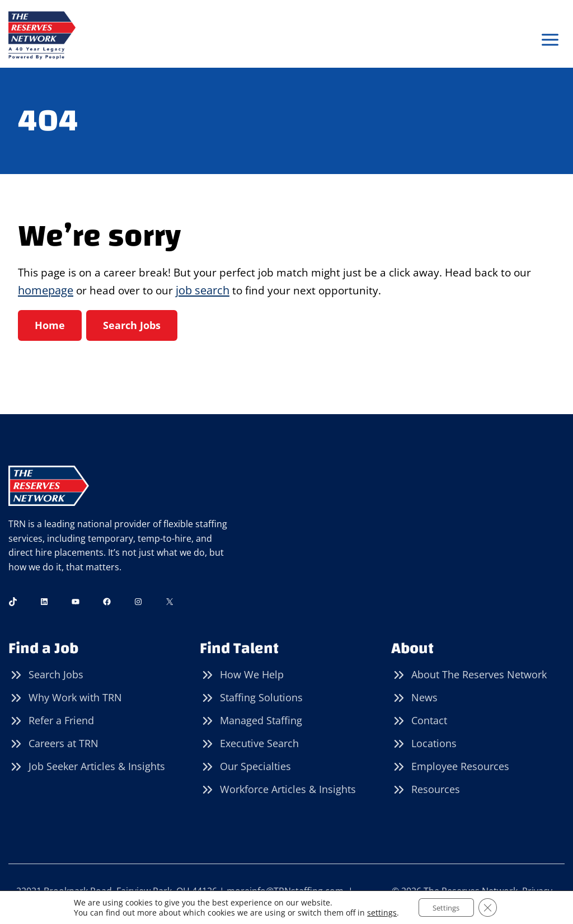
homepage (46, 291)
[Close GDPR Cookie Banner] (492, 907)
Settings (445, 906)
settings (377, 912)
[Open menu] (550, 40)
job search (205, 291)
